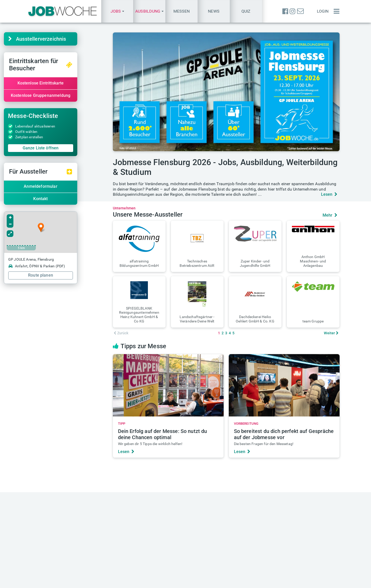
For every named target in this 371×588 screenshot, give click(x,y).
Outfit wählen (50, 132)
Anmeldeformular (64, 186)
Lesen (329, 194)
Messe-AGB (224, 583)
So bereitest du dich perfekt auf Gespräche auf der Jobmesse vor (284, 434)
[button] (117, 11)
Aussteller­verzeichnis (61, 39)
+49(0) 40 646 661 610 (218, 564)
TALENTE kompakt (214, 523)
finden (50, 518)
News (214, 11)
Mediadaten (128, 548)
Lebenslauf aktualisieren (59, 126)
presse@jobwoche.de (216, 553)
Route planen (65, 275)
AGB (206, 583)
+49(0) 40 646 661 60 (216, 559)
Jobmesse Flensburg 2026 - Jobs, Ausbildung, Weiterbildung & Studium (225, 167)
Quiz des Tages (290, 518)
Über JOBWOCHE (132, 564)
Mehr (330, 215)
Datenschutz (186, 583)
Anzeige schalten (132, 553)
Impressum (160, 583)
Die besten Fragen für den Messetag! (264, 444)
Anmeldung (287, 553)
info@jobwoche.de (214, 548)
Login (323, 11)
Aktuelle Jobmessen (135, 513)
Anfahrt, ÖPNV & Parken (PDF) (61, 266)
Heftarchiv (206, 513)
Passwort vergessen (295, 559)
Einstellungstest (291, 513)
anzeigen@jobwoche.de (138, 559)
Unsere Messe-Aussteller (148, 215)
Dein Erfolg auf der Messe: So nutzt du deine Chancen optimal (163, 434)
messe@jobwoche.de (136, 523)
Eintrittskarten (129, 518)
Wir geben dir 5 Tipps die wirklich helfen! (150, 444)
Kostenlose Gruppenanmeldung (64, 95)
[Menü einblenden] (335, 11)
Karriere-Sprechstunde (60, 513)
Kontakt (64, 199)
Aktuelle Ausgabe (212, 518)
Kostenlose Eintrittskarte (64, 83)
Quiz (246, 11)
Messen (182, 11)
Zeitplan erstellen (53, 137)
